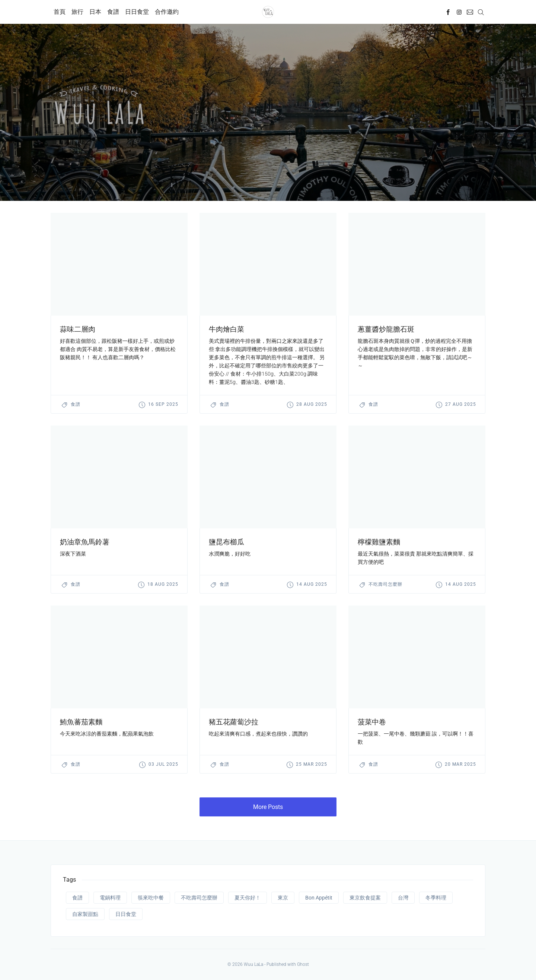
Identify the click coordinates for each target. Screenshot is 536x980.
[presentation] (119, 264)
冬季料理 (436, 898)
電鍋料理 (110, 898)
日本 (95, 12)
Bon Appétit (319, 898)
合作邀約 (167, 12)
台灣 (403, 898)
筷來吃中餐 (151, 898)
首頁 (60, 12)
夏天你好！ (248, 898)
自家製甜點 (85, 914)
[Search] (481, 12)
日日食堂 (137, 12)
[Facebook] (448, 12)
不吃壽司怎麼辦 (385, 584)
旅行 (77, 12)
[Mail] (470, 12)
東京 (283, 898)
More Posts (268, 807)
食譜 (113, 12)
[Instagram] (459, 12)
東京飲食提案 (365, 898)
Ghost (303, 964)
